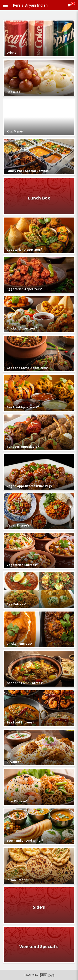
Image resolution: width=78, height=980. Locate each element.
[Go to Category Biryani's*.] (39, 748)
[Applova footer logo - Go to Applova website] (47, 975)
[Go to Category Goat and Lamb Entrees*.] (39, 669)
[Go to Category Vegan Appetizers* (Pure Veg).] (39, 472)
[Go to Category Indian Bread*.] (39, 866)
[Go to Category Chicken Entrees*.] (39, 629)
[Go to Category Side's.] (39, 905)
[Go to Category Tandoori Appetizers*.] (39, 432)
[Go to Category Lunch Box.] (39, 196)
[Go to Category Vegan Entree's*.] (39, 511)
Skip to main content (0, 0)
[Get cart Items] (71, 5)
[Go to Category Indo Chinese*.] (39, 787)
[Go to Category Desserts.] (39, 78)
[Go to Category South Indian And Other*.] (39, 826)
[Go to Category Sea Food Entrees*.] (39, 708)
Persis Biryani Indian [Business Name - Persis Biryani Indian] (30, 5)
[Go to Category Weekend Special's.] (39, 945)
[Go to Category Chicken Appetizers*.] (39, 314)
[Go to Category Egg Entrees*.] (39, 590)
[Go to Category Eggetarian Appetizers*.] (39, 275)
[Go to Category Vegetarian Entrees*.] (39, 551)
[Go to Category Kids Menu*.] (39, 117)
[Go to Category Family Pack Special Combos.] (39, 157)
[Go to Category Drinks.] (39, 38)
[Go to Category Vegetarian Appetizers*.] (39, 235)
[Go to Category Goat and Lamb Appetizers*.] (39, 354)
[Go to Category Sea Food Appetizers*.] (39, 393)
